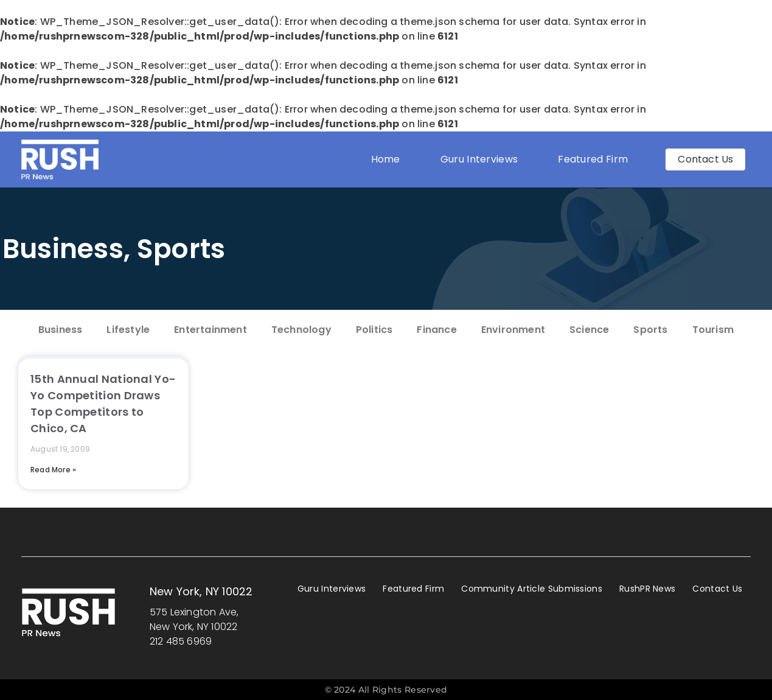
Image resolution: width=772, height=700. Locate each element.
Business (63, 249)
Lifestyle (128, 330)
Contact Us (717, 589)
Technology (301, 330)
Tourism (713, 330)
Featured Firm (596, 159)
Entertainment (210, 330)
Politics (374, 330)
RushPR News (647, 589)
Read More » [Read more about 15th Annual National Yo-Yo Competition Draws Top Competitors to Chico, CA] (53, 470)
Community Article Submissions (532, 589)
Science (589, 330)
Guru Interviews (479, 159)
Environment (513, 330)
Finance (436, 330)
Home (386, 159)
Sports (181, 249)
